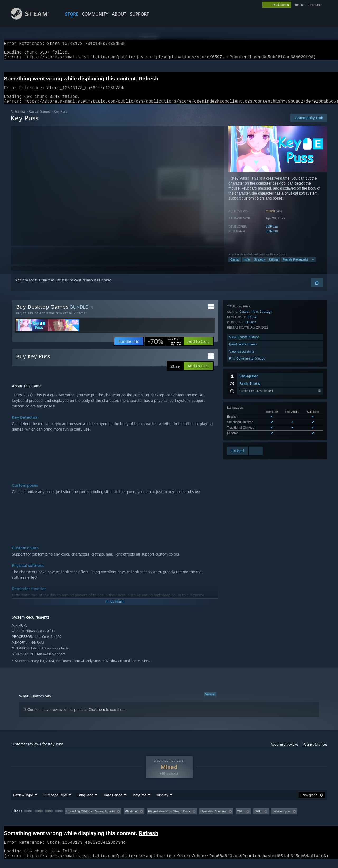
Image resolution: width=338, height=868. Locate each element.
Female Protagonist (295, 266)
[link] (164, 348)
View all (210, 701)
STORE (72, 14)
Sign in (20, 287)
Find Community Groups (247, 439)
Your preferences (315, 751)
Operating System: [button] (213, 818)
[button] (198, 348)
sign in (298, 5)
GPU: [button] (258, 818)
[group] (169, 818)
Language (85, 801)
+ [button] (313, 266)
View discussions (242, 431)
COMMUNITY (95, 14)
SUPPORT (139, 14)
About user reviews (285, 751)
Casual (235, 266)
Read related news (243, 424)
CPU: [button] (241, 818)
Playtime (140, 801)
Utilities (274, 266)
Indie (247, 266)
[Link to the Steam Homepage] (34, 18)
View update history (244, 417)
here (101, 716)
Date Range (113, 801)
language (315, 5)
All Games (18, 118)
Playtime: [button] (131, 818)
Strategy (259, 266)
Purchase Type (55, 801)
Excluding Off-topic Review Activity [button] (91, 818)
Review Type (23, 801)
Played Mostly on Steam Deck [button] (169, 818)
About (119, 14)
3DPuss (272, 233)
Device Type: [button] (281, 818)
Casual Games (40, 118)
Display (163, 801)
